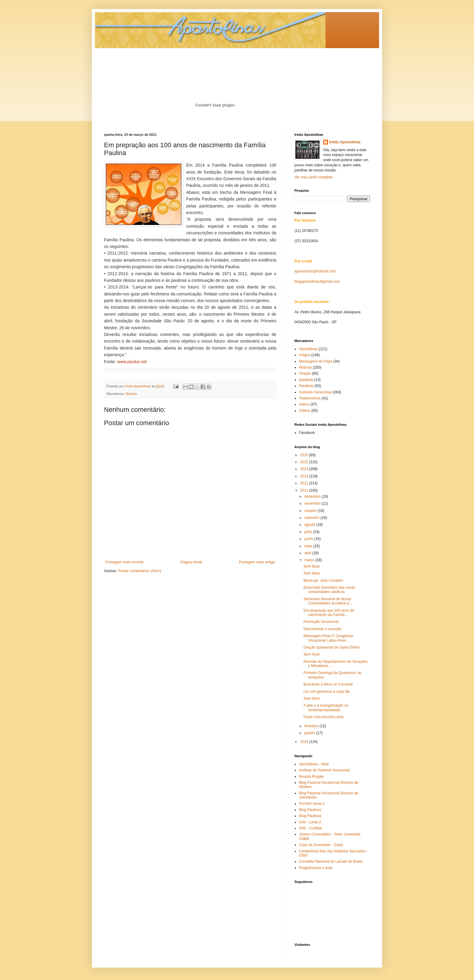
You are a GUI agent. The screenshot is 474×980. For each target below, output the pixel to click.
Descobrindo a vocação (322, 629)
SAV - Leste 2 (310, 822)
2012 (305, 483)
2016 (305, 455)
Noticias (131, 394)
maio (309, 546)
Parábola (306, 386)
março (310, 560)
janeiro (310, 733)
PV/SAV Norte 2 (312, 804)
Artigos (305, 355)
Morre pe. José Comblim (323, 581)
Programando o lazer (316, 868)
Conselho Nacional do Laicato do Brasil (331, 861)
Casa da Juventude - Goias (321, 845)
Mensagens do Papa (316, 361)
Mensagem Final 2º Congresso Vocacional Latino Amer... (328, 638)
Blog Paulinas (310, 816)
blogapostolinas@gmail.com (317, 282)
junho (309, 539)
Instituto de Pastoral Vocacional (324, 770)
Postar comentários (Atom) (140, 571)
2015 (305, 462)
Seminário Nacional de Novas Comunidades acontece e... (328, 601)
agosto (310, 525)
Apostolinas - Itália (314, 764)
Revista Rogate (311, 777)
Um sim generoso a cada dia (327, 692)
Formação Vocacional (321, 622)
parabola (306, 380)
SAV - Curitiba (310, 828)
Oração (305, 373)
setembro (312, 518)
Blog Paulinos (310, 810)
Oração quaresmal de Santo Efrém (331, 647)
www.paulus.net (132, 362)
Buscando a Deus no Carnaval (328, 684)
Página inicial (191, 562)
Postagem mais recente (125, 562)
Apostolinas (308, 349)
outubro (311, 511)
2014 (305, 469)
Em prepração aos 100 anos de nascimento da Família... (329, 613)
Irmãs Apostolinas (345, 142)
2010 (305, 742)
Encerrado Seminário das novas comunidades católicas (329, 590)
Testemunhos (310, 398)
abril (308, 553)
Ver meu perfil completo (313, 177)
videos (304, 404)
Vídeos (305, 411)
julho (309, 532)
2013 (305, 476)
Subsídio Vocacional (315, 392)
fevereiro (312, 726)
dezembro (313, 497)
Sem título (312, 566)
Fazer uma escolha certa (323, 717)
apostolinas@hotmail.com (315, 271)
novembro (313, 503)
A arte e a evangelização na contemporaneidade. (326, 708)
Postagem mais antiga (257, 562)
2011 (305, 490)
